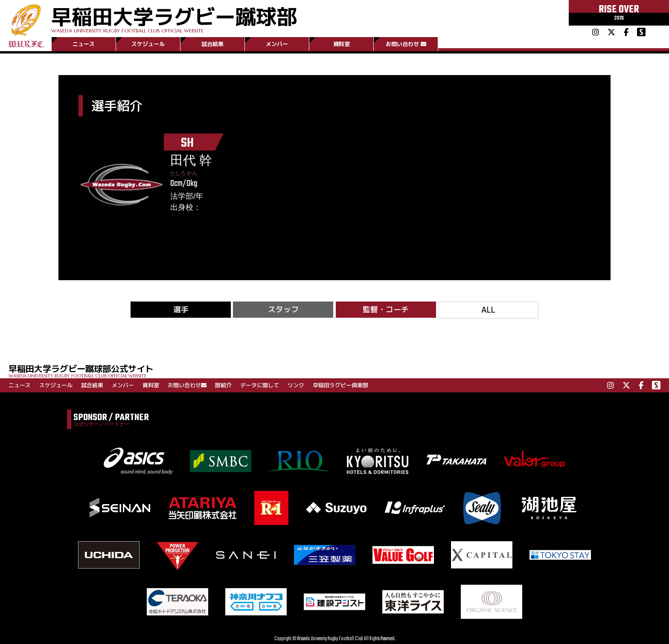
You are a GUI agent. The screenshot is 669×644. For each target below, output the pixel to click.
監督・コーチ (386, 309)
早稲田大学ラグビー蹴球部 (174, 18)
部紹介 (223, 385)
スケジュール (148, 44)
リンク (296, 385)
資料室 (342, 44)
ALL (488, 310)
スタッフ (283, 309)
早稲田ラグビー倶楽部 (340, 385)
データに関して (260, 385)
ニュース (84, 44)
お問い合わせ (406, 44)
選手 (181, 309)
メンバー (277, 44)
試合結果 (212, 44)
